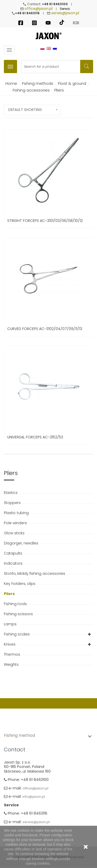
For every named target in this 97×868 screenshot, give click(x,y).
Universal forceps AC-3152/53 (35, 437)
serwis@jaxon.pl (65, 13)
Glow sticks (15, 533)
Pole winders (16, 523)
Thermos (13, 654)
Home (10, 83)
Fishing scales (17, 634)
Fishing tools (16, 604)
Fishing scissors (19, 614)
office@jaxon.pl (39, 9)
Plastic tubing (17, 513)
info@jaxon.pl (34, 797)
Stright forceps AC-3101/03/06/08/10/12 (45, 221)
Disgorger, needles (22, 543)
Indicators (14, 563)
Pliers (10, 594)
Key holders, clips (20, 584)
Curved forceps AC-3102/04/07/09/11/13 (45, 329)
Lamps (11, 624)
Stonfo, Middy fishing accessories (35, 573)
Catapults (14, 553)
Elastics (11, 493)
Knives (10, 644)
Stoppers (13, 503)
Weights (12, 664)
